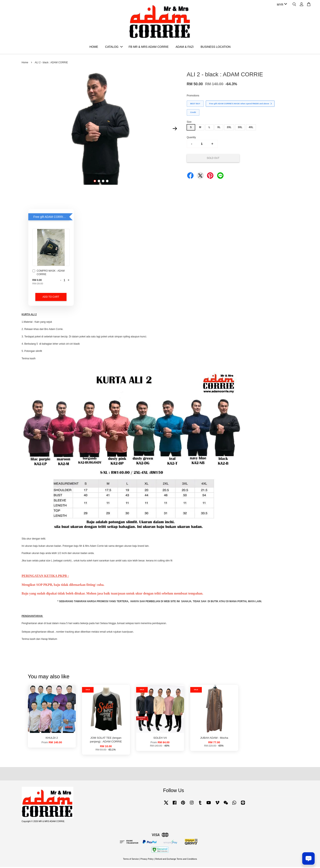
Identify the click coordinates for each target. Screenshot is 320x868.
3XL (240, 128)
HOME (94, 47)
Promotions (193, 96)
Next (175, 129)
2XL (229, 128)
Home (25, 64)
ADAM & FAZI (185, 47)
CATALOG (114, 47)
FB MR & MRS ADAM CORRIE (149, 47)
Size (189, 123)
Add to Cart (51, 298)
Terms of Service (131, 860)
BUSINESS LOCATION (216, 47)
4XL (251, 128)
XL (219, 128)
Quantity (191, 138)
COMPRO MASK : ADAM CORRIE (49, 274)
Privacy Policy (147, 860)
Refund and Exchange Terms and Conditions (176, 860)
